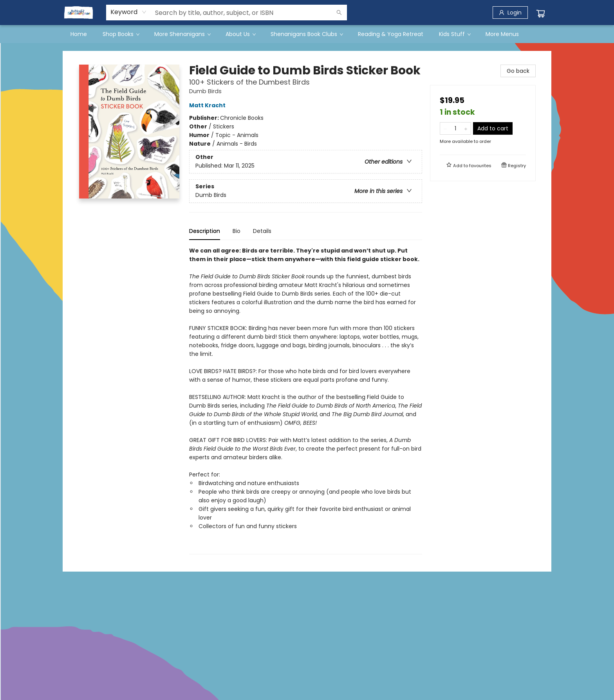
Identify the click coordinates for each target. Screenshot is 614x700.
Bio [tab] (237, 231)
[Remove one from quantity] (445, 128)
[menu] (307, 34)
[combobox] (129, 12)
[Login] (510, 13)
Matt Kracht (209, 105)
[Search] (339, 13)
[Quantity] (455, 128)
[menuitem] (79, 34)
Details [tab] (262, 231)
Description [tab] (205, 231)
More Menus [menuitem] (502, 34)
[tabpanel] (306, 400)
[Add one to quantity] (466, 128)
